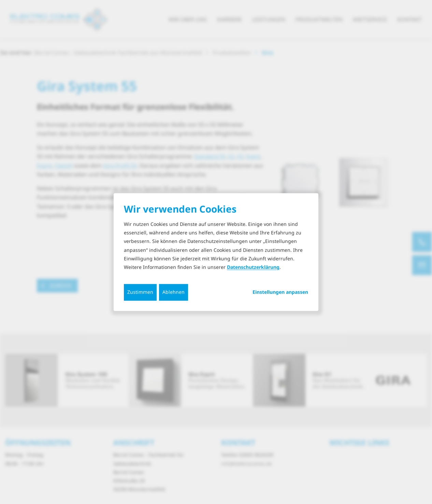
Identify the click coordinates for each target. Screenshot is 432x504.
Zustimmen (140, 292)
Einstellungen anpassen (280, 292)
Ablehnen (174, 292)
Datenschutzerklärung (253, 267)
